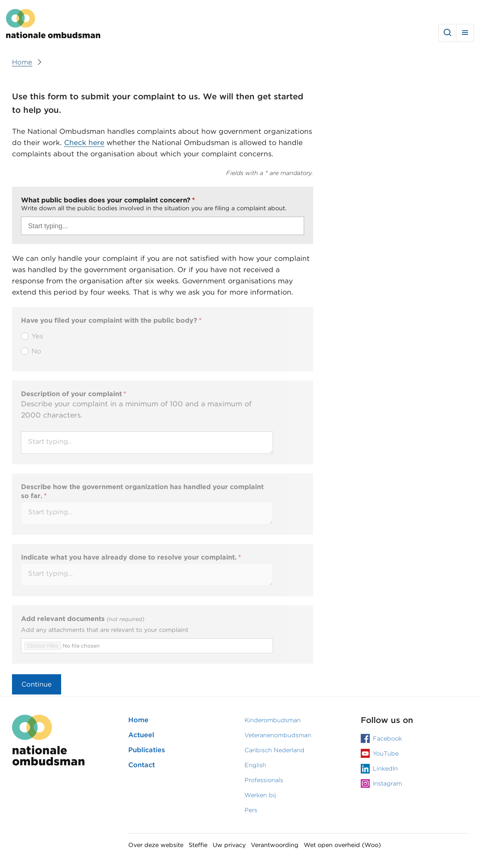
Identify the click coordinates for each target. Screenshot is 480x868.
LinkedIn (385, 768)
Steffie (198, 845)
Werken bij (260, 795)
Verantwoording (275, 845)
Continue (37, 684)
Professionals (264, 780)
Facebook (387, 739)
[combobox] (163, 226)
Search (447, 33)
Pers (251, 810)
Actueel (141, 735)
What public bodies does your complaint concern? (106, 200)
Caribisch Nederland (274, 750)
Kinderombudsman (273, 720)
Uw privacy (229, 845)
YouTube (386, 754)
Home (138, 720)
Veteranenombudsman (278, 735)
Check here (84, 143)
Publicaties (147, 750)
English (255, 765)
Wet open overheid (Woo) (342, 845)
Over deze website (156, 845)
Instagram (387, 783)
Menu (465, 33)
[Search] (160, 227)
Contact (142, 765)
